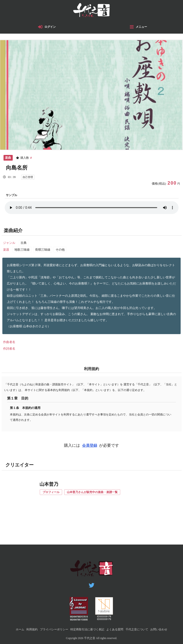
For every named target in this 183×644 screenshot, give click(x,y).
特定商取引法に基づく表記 (87, 629)
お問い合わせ (164, 629)
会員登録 (90, 447)
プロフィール (52, 493)
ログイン (51, 28)
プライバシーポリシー (51, 629)
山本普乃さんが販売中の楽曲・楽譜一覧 (96, 493)
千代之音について (140, 629)
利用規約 (27, 629)
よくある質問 (117, 629)
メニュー (142, 28)
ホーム (14, 629)
